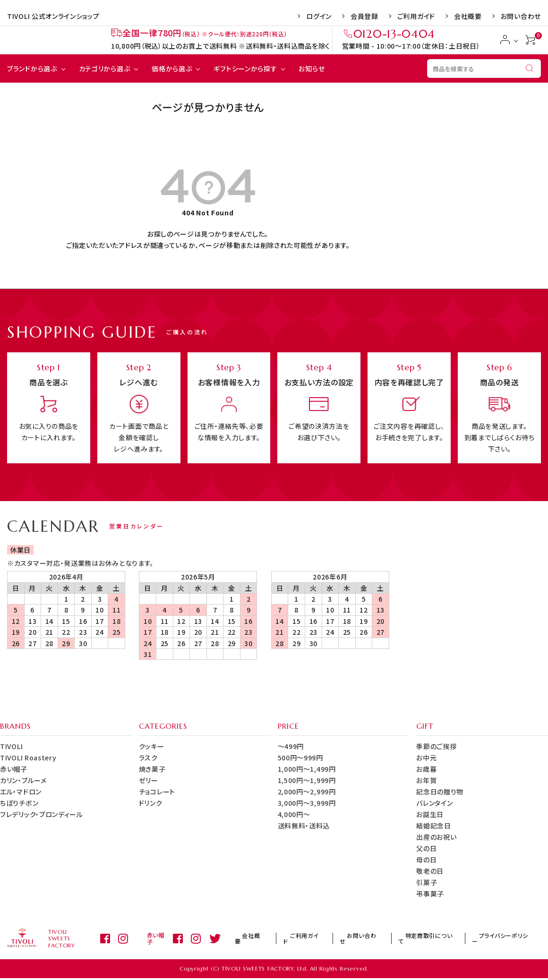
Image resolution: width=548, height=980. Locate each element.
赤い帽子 (14, 769)
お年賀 (426, 780)
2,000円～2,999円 (307, 792)
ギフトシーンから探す (245, 68)
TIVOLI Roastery (28, 758)
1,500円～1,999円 (307, 780)
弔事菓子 (430, 894)
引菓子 (427, 882)
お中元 (426, 758)
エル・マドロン (21, 792)
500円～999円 (300, 758)
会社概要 (468, 16)
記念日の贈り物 (440, 792)
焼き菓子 (152, 769)
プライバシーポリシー (507, 939)
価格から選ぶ (172, 68)
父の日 (426, 848)
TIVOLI (11, 746)
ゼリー (149, 780)
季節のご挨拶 (436, 746)
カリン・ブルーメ (23, 780)
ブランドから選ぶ (32, 68)
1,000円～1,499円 (307, 769)
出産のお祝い (436, 837)
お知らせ (312, 68)
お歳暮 (426, 769)
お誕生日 (430, 814)
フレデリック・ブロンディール (42, 814)
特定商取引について (439, 939)
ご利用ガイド (416, 16)
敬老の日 (430, 871)
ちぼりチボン (19, 803)
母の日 (426, 860)
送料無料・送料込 (304, 826)
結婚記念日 (434, 826)
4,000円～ (294, 814)
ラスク (148, 758)
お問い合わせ (521, 16)
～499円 (291, 746)
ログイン (319, 16)
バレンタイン (434, 803)
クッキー (152, 746)
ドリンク (151, 803)
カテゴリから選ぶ (105, 68)
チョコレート (157, 792)
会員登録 (364, 16)
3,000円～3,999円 (307, 803)
